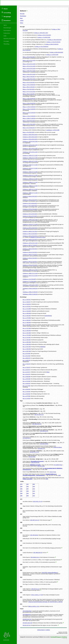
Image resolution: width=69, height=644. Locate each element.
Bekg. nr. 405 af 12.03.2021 (29, 94)
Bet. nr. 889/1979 (26, 358)
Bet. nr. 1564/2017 (27, 302)
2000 (27, 496)
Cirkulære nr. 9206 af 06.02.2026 (30, 135)
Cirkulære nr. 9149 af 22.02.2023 (30, 240)
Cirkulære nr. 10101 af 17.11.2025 (30, 175)
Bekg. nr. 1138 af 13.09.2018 (29, 109)
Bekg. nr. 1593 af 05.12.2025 (29, 71)
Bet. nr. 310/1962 (26, 392)
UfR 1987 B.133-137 (35, 520)
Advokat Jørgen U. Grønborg (43, 630)
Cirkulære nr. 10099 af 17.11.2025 (30, 182)
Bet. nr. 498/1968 (26, 377)
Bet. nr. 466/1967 (26, 383)
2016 (34, 489)
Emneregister (7, 30)
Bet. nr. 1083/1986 (27, 344)
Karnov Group (53, 472)
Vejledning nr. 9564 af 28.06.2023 (30, 288)
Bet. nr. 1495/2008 (27, 313)
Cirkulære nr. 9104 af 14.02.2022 (30, 258)
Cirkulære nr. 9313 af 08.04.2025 (30, 203)
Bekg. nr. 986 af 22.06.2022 (29, 87)
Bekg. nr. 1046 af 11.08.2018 (29, 118)
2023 (34, 496)
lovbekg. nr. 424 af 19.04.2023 (44, 35)
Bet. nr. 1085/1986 (27, 342)
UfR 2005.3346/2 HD (27, 623)
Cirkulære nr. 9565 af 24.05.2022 (30, 249)
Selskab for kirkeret (57, 447)
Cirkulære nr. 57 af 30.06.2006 (29, 281)
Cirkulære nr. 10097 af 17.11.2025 (30, 189)
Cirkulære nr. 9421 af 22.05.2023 (30, 234)
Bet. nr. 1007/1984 (27, 351)
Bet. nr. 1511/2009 (27, 309)
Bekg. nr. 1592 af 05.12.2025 (29, 74)
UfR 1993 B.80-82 (34, 535)
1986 (21, 489)
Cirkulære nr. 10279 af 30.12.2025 (30, 141)
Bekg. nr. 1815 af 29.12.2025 (29, 60)
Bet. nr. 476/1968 (26, 381)
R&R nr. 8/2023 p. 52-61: (34, 606)
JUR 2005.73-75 (41, 448)
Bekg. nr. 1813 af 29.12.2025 (29, 66)
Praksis (22, 23)
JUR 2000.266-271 (27, 438)
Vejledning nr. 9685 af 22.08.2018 (30, 294)
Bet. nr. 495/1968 (26, 379)
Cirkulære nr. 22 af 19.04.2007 (29, 279)
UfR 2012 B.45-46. (35, 463)
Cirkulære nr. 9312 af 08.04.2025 (30, 206)
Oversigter (6, 41)
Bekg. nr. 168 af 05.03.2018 (29, 121)
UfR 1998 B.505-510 (38, 553)
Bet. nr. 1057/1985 (27, 347)
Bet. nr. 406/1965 (26, 389)
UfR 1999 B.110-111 (35, 557)
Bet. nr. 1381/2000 (27, 325)
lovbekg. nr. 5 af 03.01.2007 (52, 55)
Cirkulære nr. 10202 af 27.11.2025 (30, 158)
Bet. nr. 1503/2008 (27, 311)
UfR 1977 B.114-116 (39, 415)
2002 (34, 484)
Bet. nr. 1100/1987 (27, 340)
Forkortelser (7, 33)
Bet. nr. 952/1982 (26, 356)
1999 (27, 493)
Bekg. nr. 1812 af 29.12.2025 (29, 69)
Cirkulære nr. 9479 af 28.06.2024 (30, 228)
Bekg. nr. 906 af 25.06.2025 (29, 77)
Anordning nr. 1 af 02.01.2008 (53, 130)
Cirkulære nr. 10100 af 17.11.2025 (30, 179)
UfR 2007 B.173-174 (34, 452)
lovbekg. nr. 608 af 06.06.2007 (56, 52)
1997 (27, 489)
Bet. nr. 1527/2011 (27, 306)
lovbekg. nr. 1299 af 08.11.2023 (41, 33)
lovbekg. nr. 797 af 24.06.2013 (42, 47)
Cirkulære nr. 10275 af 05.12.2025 (30, 152)
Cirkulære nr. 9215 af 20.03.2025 (30, 214)
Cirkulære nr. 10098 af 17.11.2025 (30, 186)
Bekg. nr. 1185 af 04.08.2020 (29, 99)
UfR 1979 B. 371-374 (38, 501)
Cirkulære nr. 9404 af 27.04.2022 (30, 255)
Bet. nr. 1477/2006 (27, 318)
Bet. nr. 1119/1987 (27, 338)
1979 (21, 484)
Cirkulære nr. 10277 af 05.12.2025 (30, 149)
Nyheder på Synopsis (9, 38)
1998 (27, 491)
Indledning (43, 347)
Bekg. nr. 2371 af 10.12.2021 (29, 92)
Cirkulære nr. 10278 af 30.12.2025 (30, 145)
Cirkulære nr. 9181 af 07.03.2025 (30, 216)
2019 (34, 491)
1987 (21, 491)
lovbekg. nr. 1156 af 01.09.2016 (53, 42)
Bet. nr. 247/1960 (26, 396)
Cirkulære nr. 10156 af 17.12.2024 (30, 224)
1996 (27, 487)
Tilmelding (6, 44)
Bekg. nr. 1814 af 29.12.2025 (29, 64)
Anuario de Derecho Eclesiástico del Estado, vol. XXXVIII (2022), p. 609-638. (45, 602)
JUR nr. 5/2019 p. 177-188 (37, 595)
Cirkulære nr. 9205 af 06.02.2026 (30, 137)
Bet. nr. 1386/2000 (27, 323)
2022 (34, 493)
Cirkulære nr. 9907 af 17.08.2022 (30, 245)
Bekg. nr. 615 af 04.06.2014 (29, 128)
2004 (34, 487)
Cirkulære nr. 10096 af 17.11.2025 (30, 193)
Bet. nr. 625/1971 (26, 370)
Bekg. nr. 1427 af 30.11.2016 (29, 124)
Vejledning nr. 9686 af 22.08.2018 (30, 292)
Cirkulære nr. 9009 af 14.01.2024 (30, 231)
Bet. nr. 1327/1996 (27, 328)
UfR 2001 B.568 (41, 466)
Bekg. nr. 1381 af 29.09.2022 (29, 85)
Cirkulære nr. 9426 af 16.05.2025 (30, 200)
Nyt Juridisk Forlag (58, 465)
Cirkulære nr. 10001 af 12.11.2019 (30, 273)
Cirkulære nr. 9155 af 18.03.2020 (30, 265)
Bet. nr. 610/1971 (26, 372)
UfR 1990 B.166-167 (37, 424)
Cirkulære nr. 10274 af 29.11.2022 (30, 243)
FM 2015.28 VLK (27, 625)
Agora (5, 25)
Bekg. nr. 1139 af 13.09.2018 (29, 107)
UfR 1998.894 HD (27, 615)
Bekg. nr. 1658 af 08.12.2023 (29, 79)
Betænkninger (23, 16)
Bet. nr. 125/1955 (26, 398)
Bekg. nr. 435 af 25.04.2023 (29, 82)
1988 (21, 493)
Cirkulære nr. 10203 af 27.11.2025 (30, 156)
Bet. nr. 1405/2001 (27, 320)
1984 (21, 487)
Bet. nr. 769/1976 (26, 364)
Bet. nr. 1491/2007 (27, 316)
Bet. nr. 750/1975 (26, 367)
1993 (27, 484)
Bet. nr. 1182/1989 (27, 333)
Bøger (21, 18)
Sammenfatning (48, 316)
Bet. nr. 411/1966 (26, 386)
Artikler (22, 21)
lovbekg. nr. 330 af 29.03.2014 (55, 40)
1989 (21, 496)
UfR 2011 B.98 (32, 457)
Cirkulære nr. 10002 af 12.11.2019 (30, 270)
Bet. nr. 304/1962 (26, 394)
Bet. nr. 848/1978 (26, 360)
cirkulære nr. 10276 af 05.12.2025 (38, 237)
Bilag (48, 372)
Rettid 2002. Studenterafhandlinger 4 (50, 573)
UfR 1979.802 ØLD (27, 611)
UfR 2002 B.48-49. (44, 444)
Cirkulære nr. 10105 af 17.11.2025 (30, 165)
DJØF (59, 475)
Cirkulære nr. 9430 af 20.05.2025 (30, 196)
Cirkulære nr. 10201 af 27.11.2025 (30, 161)
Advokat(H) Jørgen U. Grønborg (59, 637)
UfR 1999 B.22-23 (44, 431)
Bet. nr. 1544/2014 (27, 304)
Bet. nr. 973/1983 (26, 354)
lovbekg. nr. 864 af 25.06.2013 (52, 44)
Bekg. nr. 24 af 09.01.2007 (28, 132)
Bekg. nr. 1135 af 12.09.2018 (29, 113)
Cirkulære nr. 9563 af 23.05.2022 (30, 252)
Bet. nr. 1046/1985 (27, 349)
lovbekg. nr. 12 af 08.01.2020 (44, 37)
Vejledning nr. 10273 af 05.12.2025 (30, 285)
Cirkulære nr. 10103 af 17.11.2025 (30, 168)
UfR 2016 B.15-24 (35, 589)
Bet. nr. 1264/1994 (27, 331)
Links (5, 36)
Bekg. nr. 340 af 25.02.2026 (29, 57)
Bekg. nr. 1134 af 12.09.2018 (29, 116)
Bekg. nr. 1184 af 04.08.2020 (29, 103)
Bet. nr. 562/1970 (26, 374)
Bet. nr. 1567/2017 (27, 300)
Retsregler (22, 14)
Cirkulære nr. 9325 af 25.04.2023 (30, 236)
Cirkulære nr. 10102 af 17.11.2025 (30, 172)
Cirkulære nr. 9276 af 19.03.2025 (30, 209)
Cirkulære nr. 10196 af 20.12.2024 (30, 220)
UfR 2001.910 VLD (27, 619)
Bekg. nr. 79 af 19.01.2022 (28, 89)
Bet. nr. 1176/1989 (27, 335)
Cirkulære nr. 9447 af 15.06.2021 (30, 262)
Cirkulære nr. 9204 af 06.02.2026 (30, 139)
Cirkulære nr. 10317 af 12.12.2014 (30, 276)
